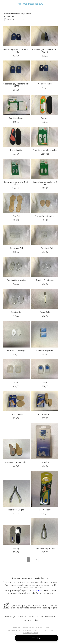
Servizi (32, 616)
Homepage (10, 616)
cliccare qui (37, 590)
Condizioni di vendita (47, 616)
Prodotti (22, 616)
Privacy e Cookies (31, 620)
